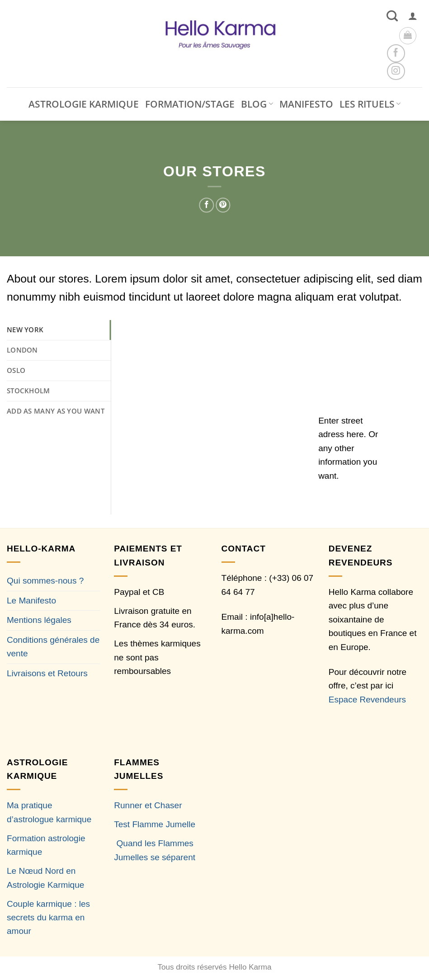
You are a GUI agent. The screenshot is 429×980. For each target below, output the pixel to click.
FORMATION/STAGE (190, 104)
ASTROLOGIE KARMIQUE (84, 104)
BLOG (257, 104)
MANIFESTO (306, 104)
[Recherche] (392, 16)
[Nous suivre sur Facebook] (396, 53)
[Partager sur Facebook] (207, 205)
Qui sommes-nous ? (45, 581)
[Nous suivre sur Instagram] (396, 71)
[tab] (59, 330)
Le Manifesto (31, 601)
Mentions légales (39, 620)
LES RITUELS (370, 104)
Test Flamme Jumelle (155, 824)
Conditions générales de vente (53, 647)
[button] (413, 16)
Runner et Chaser (148, 805)
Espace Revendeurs (367, 700)
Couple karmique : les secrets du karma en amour (48, 918)
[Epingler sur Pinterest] (223, 205)
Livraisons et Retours (47, 673)
